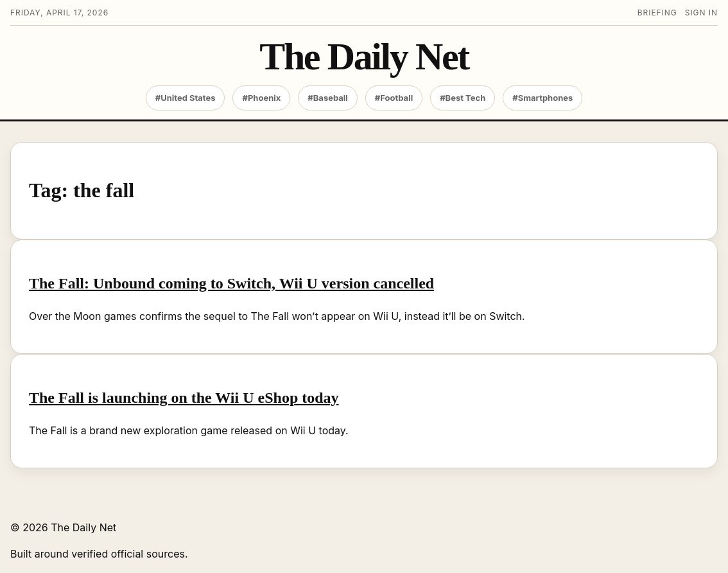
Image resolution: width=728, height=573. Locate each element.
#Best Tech (463, 98)
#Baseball (328, 98)
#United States (186, 98)
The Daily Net (364, 57)
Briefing (657, 13)
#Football (394, 98)
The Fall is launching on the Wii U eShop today (184, 398)
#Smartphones (542, 98)
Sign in (701, 13)
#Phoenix (261, 98)
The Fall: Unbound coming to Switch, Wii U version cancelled (231, 283)
